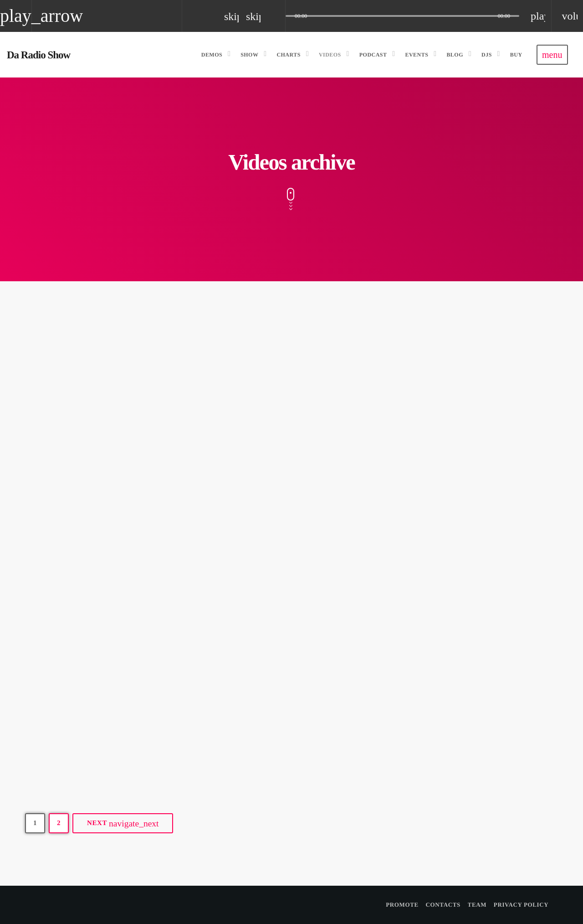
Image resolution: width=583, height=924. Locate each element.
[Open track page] (276, 16)
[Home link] (38, 55)
